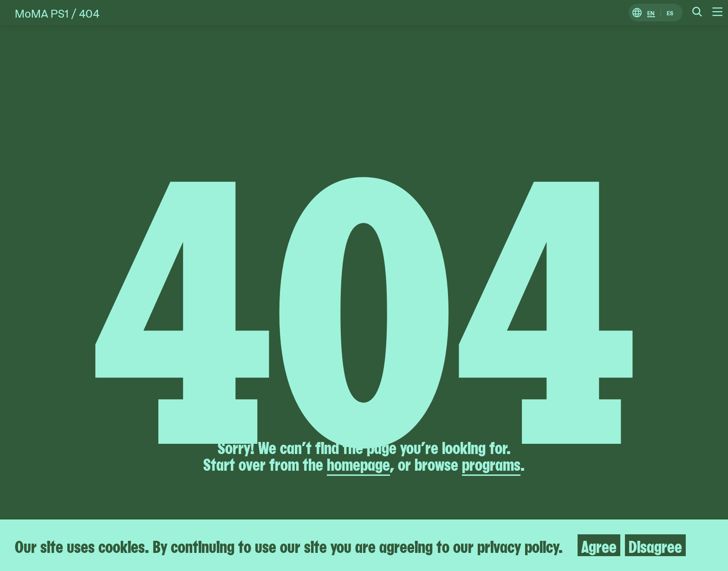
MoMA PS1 (42, 13)
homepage (358, 463)
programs (491, 463)
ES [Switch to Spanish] (670, 13)
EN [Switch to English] (651, 13)
